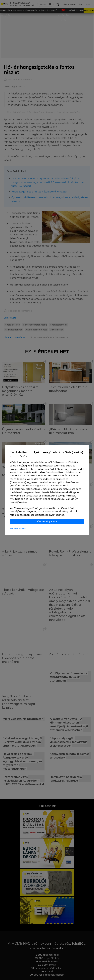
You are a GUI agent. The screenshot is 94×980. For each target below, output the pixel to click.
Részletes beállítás (18, 529)
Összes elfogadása (47, 521)
